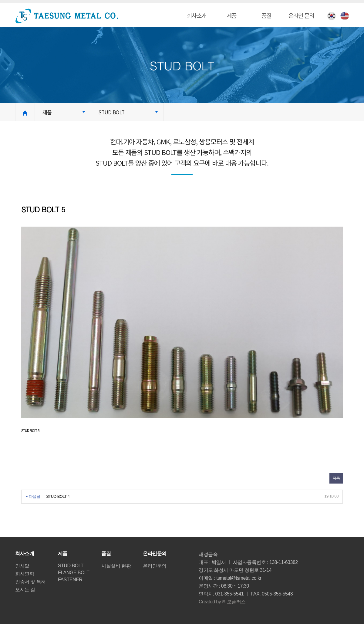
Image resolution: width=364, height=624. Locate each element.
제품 (231, 15)
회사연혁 (25, 574)
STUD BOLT (71, 566)
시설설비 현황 (116, 566)
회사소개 (197, 15)
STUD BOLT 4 (58, 496)
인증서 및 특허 (30, 582)
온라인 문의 (301, 15)
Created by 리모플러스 (222, 602)
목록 (336, 478)
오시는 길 (25, 590)
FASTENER (70, 580)
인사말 (22, 566)
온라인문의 (155, 566)
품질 (266, 15)
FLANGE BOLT (74, 573)
